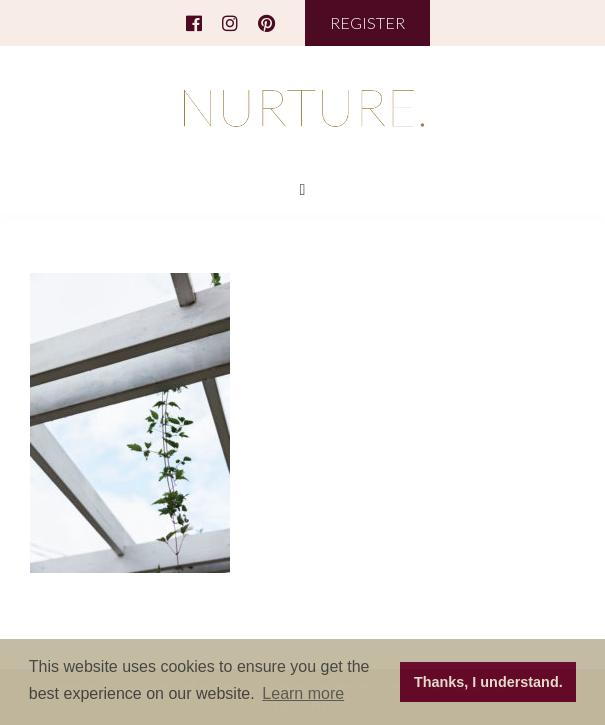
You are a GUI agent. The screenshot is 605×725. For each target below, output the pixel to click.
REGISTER (367, 22)
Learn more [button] (303, 693)
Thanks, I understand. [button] (488, 682)
